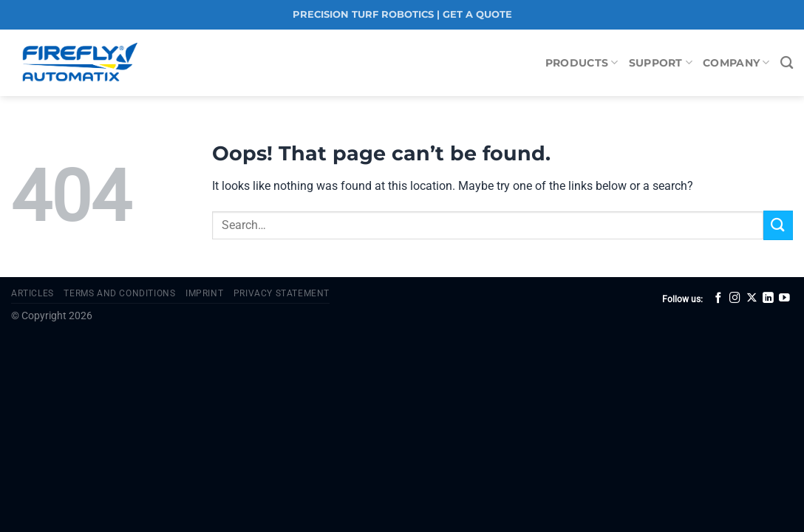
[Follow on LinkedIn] (768, 299)
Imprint (204, 293)
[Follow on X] (752, 299)
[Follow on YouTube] (784, 299)
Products (582, 62)
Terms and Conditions (119, 293)
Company (736, 62)
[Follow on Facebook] (719, 299)
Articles (33, 293)
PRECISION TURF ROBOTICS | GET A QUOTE (402, 14)
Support (661, 62)
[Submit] (778, 225)
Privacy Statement (282, 293)
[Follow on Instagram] (735, 299)
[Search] (787, 63)
